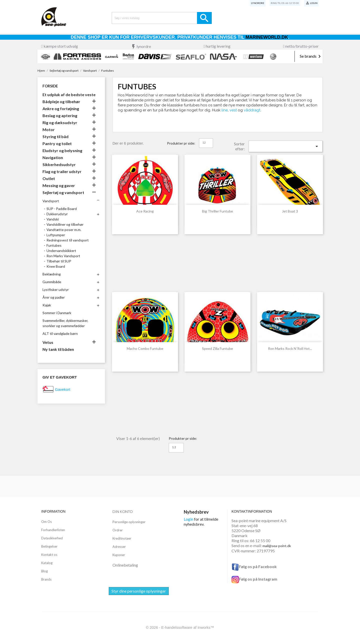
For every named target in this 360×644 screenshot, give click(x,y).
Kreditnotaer (122, 538)
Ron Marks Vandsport (63, 256)
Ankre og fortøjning (61, 108)
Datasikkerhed (52, 538)
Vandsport (51, 201)
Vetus (48, 342)
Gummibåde (52, 282)
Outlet (49, 178)
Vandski (53, 219)
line (225, 110)
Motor (49, 129)
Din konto (123, 512)
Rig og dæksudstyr (60, 122)
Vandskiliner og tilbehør (65, 224)
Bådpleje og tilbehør (61, 102)
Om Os (46, 522)
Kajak (47, 305)
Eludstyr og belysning (62, 150)
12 (204, 142)
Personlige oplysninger (129, 522)
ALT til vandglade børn (60, 333)
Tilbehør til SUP (59, 261)
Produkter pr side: (181, 143)
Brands (46, 579)
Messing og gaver (59, 185)
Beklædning (52, 274)
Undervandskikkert (61, 251)
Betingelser (49, 546)
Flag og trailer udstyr (62, 171)
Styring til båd (55, 136)
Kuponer (119, 555)
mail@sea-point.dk (277, 546)
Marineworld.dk (267, 37)
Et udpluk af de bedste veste (69, 95)
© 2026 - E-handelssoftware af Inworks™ (180, 627)
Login (188, 519)
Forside (50, 86)
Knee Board (56, 266)
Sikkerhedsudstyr (59, 164)
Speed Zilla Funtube (217, 348)
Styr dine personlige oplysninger (139, 591)
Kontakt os (49, 555)
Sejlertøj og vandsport (63, 192)
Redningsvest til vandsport (68, 240)
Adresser (119, 547)
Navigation (53, 157)
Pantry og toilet (57, 143)
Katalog (47, 563)
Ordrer (118, 530)
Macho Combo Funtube (145, 348)
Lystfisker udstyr (56, 290)
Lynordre (258, 3)
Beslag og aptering (60, 115)
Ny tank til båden (58, 349)
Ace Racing (145, 211)
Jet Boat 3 (290, 211)
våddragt (252, 110)
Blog (44, 571)
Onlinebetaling (125, 565)
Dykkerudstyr (57, 214)
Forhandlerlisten (53, 530)
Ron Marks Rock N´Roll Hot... (290, 348)
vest (233, 110)
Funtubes (54, 245)
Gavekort (63, 389)
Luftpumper (56, 235)
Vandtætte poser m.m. (64, 230)
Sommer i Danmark (57, 313)
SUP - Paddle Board (62, 209)
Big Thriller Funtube (217, 211)
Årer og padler (54, 297)
